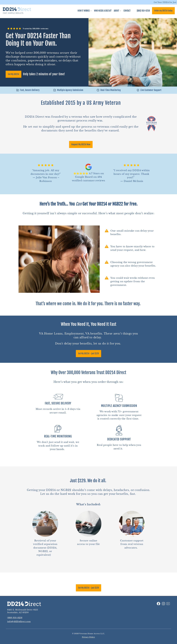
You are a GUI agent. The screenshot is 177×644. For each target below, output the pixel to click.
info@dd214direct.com (19, 622)
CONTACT (127, 11)
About (116, 11)
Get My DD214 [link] (13, 74)
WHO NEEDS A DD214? (103, 11)
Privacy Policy (88, 637)
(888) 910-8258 (15, 618)
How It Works (84, 11)
